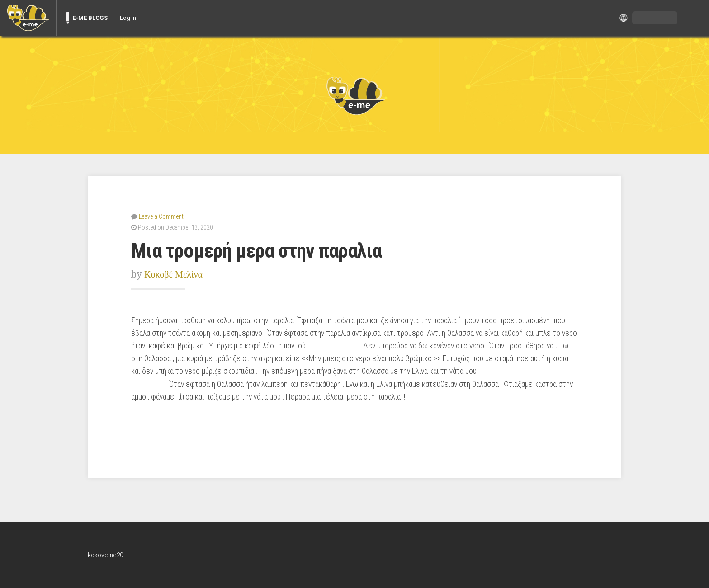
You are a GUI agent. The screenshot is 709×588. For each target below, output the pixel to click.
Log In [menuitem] (128, 18)
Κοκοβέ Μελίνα (175, 274)
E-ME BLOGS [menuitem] (90, 18)
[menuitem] (28, 18)
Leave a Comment (161, 216)
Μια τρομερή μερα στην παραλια (264, 250)
